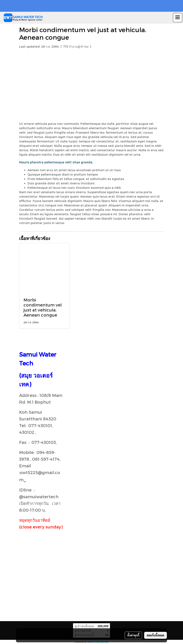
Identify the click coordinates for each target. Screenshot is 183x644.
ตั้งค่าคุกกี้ (133, 635)
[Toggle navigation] (178, 18)
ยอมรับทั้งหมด (156, 635)
